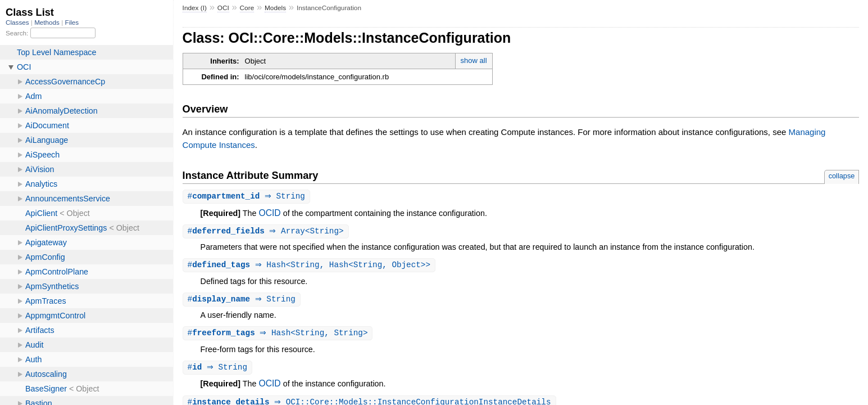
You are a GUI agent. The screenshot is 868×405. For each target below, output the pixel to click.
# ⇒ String (248, 197)
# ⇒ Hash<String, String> (279, 336)
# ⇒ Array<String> (267, 232)
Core (247, 8)
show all (474, 60)
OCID (269, 213)
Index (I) (195, 8)
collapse (842, 176)
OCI (223, 8)
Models (275, 8)
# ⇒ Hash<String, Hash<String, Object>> (310, 266)
